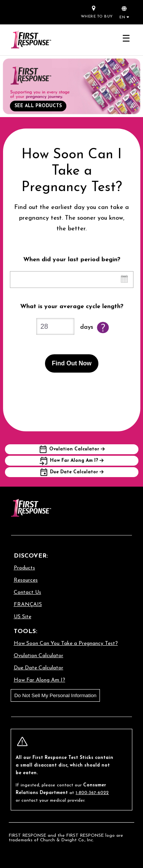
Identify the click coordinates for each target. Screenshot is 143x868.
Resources (26, 580)
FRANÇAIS (28, 605)
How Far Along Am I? (39, 680)
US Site (22, 617)
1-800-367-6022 (92, 793)
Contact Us (27, 592)
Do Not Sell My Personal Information (55, 695)
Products (24, 568)
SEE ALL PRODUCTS (38, 106)
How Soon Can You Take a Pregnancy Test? (66, 644)
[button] (124, 12)
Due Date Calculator (39, 668)
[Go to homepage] (31, 40)
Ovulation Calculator (39, 656)
